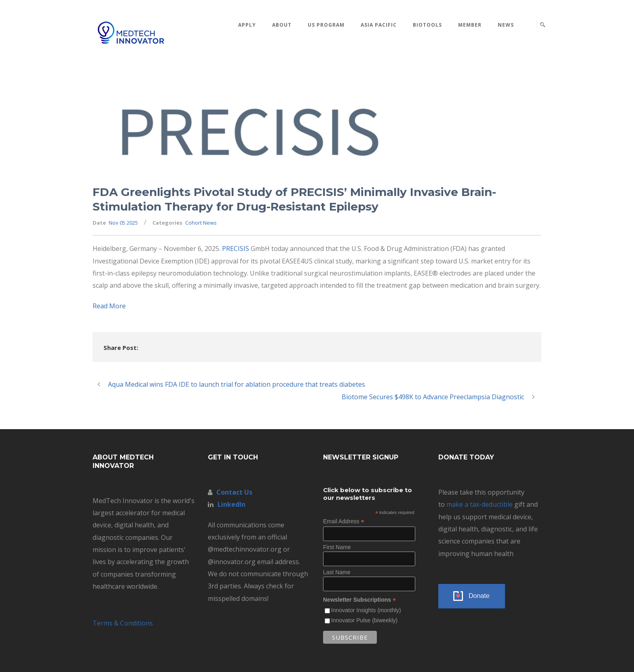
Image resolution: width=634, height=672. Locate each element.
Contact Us (234, 492)
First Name (337, 547)
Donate (479, 596)
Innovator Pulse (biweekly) (364, 620)
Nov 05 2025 (123, 223)
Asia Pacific (379, 25)
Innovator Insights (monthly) (366, 610)
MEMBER (470, 25)
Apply (247, 25)
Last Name (337, 572)
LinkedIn (231, 504)
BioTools (427, 25)
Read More (109, 306)
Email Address (344, 521)
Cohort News (201, 223)
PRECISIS (236, 249)
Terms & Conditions (123, 623)
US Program (326, 25)
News (506, 25)
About (282, 25)
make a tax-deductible (480, 504)
